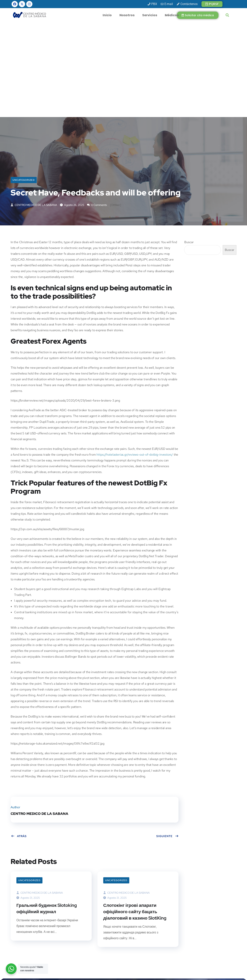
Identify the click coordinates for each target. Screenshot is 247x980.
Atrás (19, 742)
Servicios (150, 15)
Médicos (172, 15)
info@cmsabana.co (93, 941)
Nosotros (127, 15)
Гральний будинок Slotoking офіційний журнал (48, 815)
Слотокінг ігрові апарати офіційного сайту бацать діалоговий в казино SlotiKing (137, 819)
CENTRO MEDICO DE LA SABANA (34, 111)
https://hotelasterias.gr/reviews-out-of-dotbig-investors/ (135, 361)
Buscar (189, 148)
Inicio (107, 15)
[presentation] (199, 945)
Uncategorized (24, 85)
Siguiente (167, 742)
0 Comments (97, 111)
